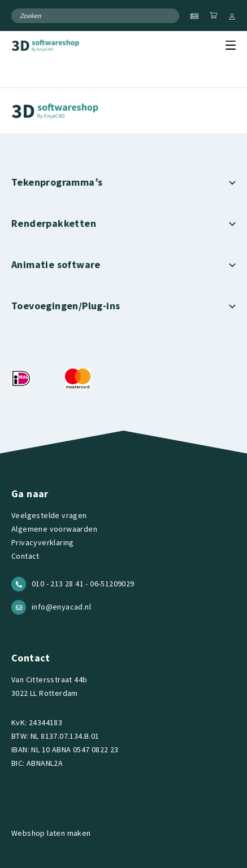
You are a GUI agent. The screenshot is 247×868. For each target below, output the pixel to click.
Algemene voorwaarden (54, 529)
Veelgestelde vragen (49, 515)
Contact (25, 556)
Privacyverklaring (43, 542)
